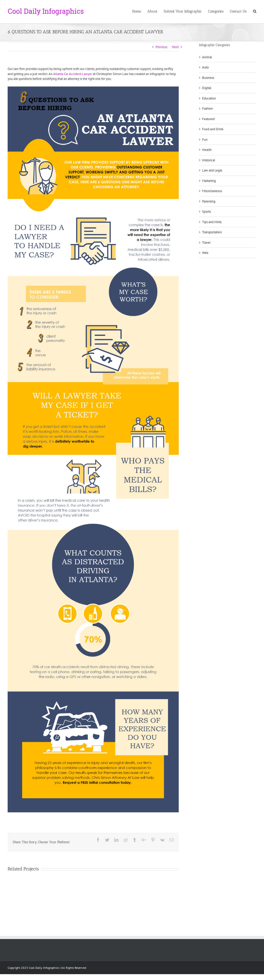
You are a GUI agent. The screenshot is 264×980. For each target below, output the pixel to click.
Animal (207, 57)
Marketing (209, 181)
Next (175, 47)
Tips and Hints (212, 222)
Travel (206, 243)
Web (205, 253)
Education (209, 98)
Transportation (212, 232)
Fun (205, 140)
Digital (207, 88)
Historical (209, 160)
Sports (206, 212)
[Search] (255, 11)
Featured (208, 119)
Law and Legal (212, 170)
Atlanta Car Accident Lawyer (73, 74)
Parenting (209, 201)
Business (208, 78)
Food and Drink (213, 129)
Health (207, 150)
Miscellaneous (212, 191)
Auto (205, 67)
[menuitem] (140, 11)
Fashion (207, 109)
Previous (161, 47)
